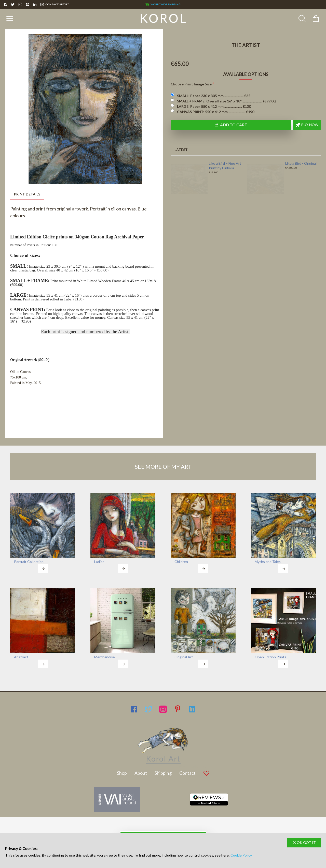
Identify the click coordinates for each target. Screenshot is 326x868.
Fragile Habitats (221, 163)
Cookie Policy (241, 855)
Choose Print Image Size (191, 84)
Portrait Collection (29, 562)
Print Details (27, 194)
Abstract (21, 657)
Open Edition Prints (270, 657)
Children (181, 562)
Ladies (99, 562)
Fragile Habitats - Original (299, 166)
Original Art (184, 657)
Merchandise (105, 657)
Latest (181, 150)
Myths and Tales (268, 562)
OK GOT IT (306, 842)
